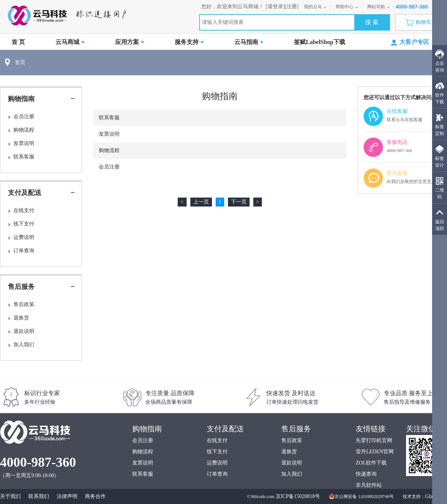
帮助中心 (347, 7)
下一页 (239, 202)
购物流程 (24, 130)
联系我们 (39, 496)
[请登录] (275, 7)
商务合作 (95, 496)
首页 (20, 62)
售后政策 (24, 304)
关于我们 (10, 496)
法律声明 (67, 496)
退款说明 (24, 331)
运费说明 (24, 237)
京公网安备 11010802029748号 (361, 497)
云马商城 (70, 42)
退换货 (21, 318)
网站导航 (379, 7)
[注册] (291, 7)
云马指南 (249, 42)
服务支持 (189, 42)
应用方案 (130, 42)
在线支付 (24, 210)
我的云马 (315, 7)
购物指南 (21, 99)
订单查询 (24, 251)
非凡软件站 (369, 485)
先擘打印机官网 (374, 440)
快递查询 (366, 474)
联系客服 (24, 157)
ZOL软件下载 (371, 463)
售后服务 (21, 287)
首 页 (18, 42)
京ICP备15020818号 (298, 496)
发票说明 (24, 143)
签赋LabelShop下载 (320, 42)
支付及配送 (25, 193)
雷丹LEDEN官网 (375, 452)
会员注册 (24, 116)
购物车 (420, 22)
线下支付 (24, 224)
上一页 (201, 202)
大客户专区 (410, 42)
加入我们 (24, 345)
